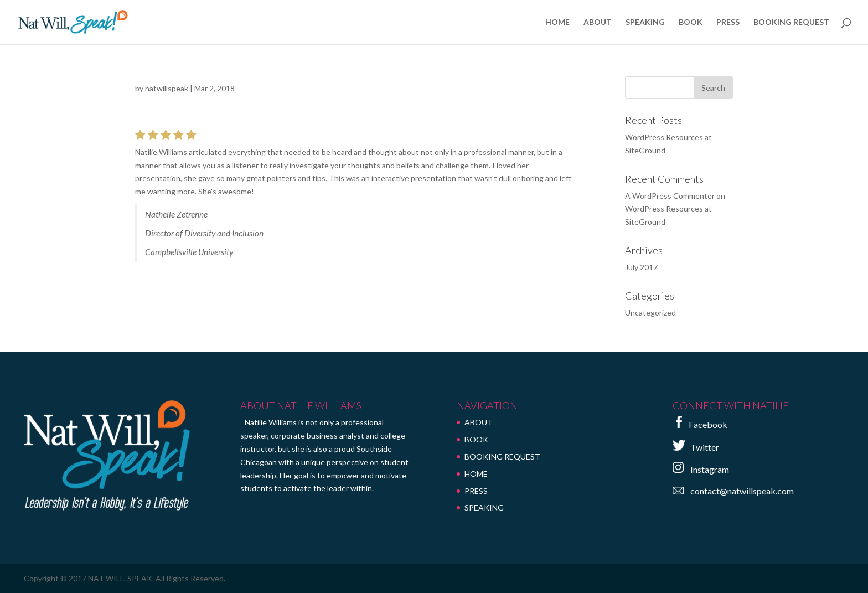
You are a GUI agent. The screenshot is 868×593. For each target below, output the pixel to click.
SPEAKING (645, 22)
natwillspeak (167, 88)
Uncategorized (650, 313)
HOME (557, 22)
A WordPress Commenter (670, 196)
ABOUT (598, 22)
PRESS (728, 22)
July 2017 (641, 267)
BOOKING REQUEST (791, 22)
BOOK (691, 22)
